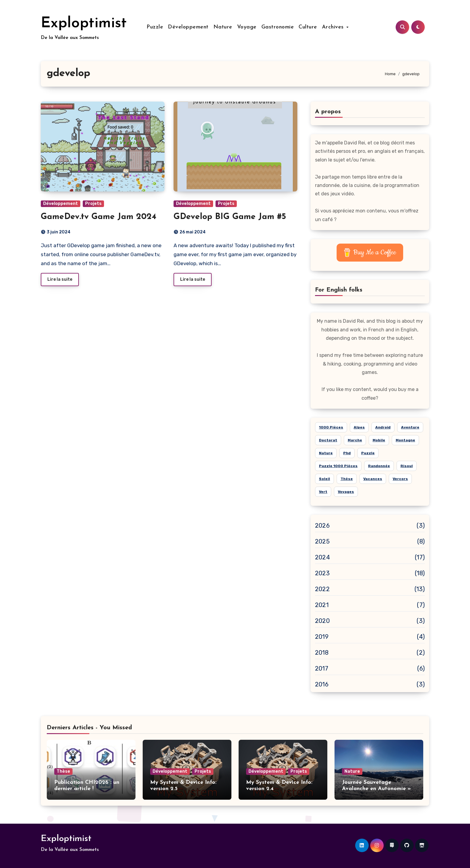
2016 (322, 684)
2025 (322, 541)
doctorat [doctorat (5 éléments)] (328, 440)
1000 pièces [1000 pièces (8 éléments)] (331, 427)
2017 (322, 668)
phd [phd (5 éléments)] (347, 453)
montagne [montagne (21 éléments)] (405, 440)
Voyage (247, 27)
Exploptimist (84, 24)
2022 (322, 589)
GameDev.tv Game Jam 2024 (99, 217)
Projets (93, 204)
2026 (322, 526)
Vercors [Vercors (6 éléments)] (400, 479)
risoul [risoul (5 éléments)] (407, 466)
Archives (334, 27)
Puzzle (155, 27)
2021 (322, 605)
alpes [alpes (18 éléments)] (359, 427)
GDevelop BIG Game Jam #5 (230, 217)
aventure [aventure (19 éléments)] (410, 427)
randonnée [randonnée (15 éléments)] (379, 466)
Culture (308, 27)
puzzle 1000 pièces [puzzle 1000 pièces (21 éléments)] (338, 466)
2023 (322, 573)
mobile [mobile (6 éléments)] (379, 440)
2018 (322, 653)
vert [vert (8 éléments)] (323, 492)
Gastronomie (278, 27)
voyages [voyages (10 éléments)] (346, 492)
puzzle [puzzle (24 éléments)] (368, 453)
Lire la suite (60, 279)
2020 (322, 621)
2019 (322, 637)
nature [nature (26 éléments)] (326, 453)
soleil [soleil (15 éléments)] (324, 479)
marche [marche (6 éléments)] (355, 440)
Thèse (63, 771)
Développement (188, 27)
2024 (323, 557)
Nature (223, 27)
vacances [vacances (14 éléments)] (373, 479)
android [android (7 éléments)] (383, 427)
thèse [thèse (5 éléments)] (347, 479)
